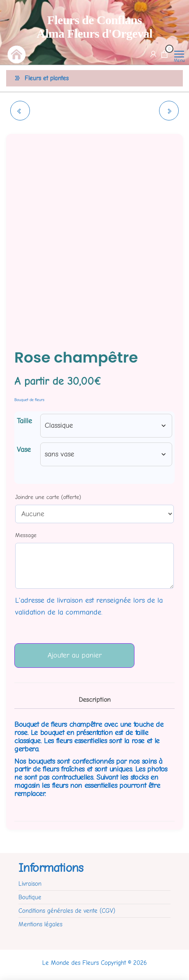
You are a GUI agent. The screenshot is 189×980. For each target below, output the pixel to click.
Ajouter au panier (75, 655)
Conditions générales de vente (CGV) (67, 911)
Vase (24, 450)
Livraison (30, 884)
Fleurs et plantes (47, 78)
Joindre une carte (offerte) (48, 497)
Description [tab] (95, 700)
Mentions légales (40, 924)
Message (26, 535)
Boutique (30, 897)
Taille (24, 421)
